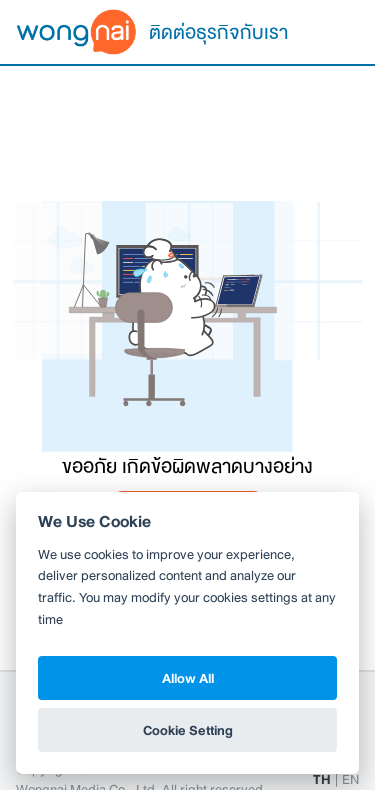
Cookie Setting (188, 730)
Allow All (188, 678)
